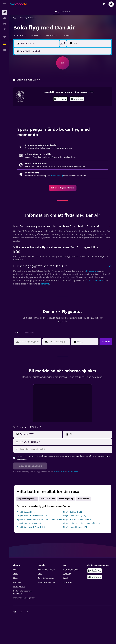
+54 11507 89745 (95, 281)
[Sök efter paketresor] (5, 29)
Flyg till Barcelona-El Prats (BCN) (31, 527)
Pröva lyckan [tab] (83, 499)
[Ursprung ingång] (39, 44)
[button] (5, 4)
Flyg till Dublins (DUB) (73, 512)
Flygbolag (23, 18)
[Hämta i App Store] (77, 99)
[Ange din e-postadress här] (65, 449)
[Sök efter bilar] (5, 24)
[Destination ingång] (92, 44)
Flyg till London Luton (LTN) (29, 523)
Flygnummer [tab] (29, 332)
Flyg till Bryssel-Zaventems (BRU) (77, 520)
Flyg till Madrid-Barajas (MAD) (76, 527)
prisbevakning (57, 176)
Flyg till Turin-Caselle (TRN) (75, 516)
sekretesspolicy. (74, 472)
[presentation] (77, 99)
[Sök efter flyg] (5, 12)
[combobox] (20, 35)
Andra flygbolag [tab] (66, 499)
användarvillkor (59, 472)
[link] (63, 188)
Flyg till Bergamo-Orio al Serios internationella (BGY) (39, 520)
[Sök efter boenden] (5, 18)
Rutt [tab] (17, 332)
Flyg (15, 18)
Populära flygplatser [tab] (27, 499)
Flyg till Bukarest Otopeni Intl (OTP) (32, 516)
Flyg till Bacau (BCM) (26, 512)
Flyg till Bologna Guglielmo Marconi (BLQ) (81, 523)
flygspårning (92, 271)
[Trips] (5, 37)
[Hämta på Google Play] (60, 99)
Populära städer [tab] (47, 499)
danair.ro (45, 284)
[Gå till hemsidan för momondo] (18, 4)
